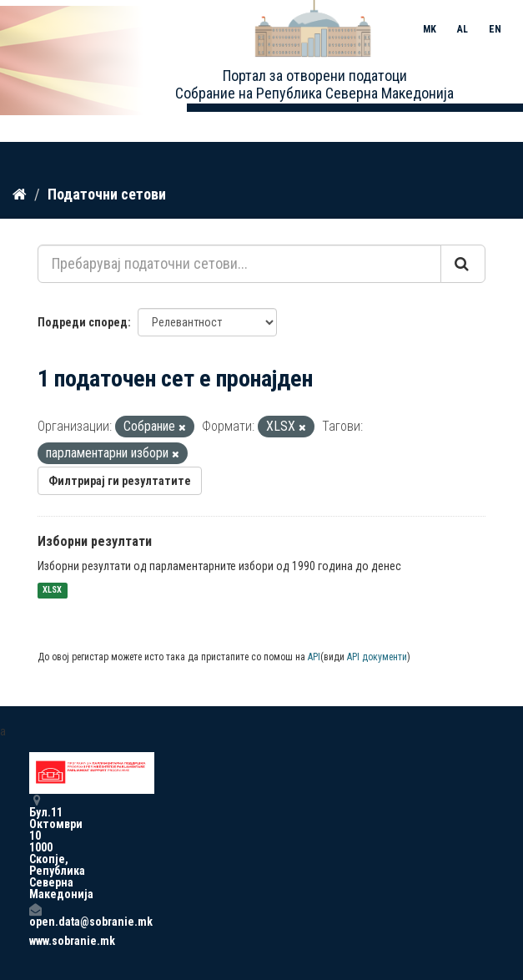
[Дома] (20, 194)
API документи (377, 657)
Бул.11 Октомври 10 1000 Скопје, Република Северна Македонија (35, 847)
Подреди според (83, 322)
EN (495, 29)
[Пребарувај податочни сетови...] (239, 264)
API (314, 657)
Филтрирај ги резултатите (120, 481)
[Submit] (463, 264)
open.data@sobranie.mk (35, 915)
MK (430, 29)
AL (463, 29)
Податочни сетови (107, 194)
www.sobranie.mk (35, 941)
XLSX (52, 591)
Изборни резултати (95, 541)
